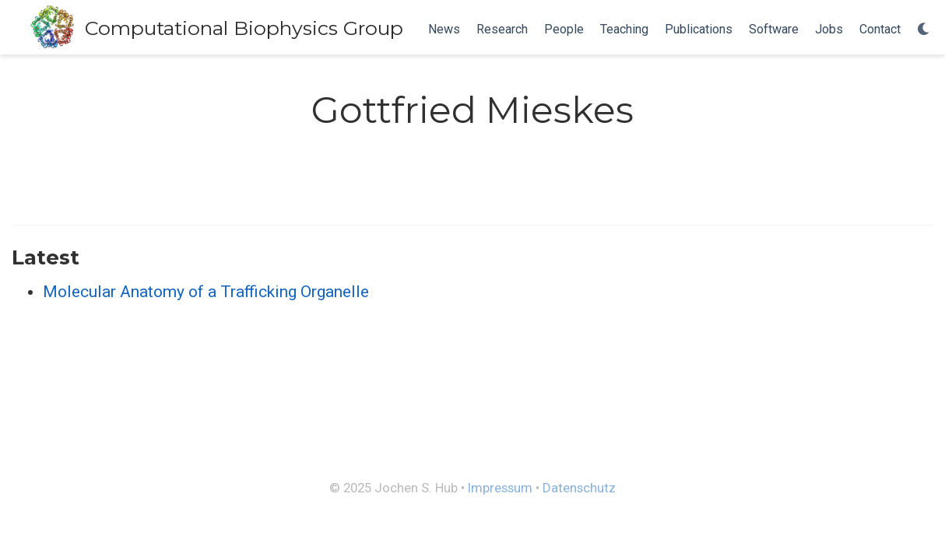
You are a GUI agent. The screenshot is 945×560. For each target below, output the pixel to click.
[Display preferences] (924, 30)
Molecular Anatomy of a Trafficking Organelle (206, 292)
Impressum (500, 488)
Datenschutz (579, 488)
